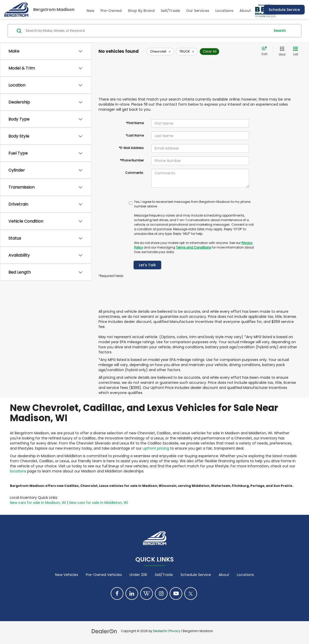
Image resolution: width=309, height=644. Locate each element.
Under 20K (138, 575)
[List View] (296, 51)
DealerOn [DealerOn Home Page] (160, 631)
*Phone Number (132, 160)
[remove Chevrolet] (160, 52)
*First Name (135, 123)
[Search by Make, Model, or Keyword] (147, 31)
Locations (224, 11)
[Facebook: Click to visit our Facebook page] (117, 593)
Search (280, 31)
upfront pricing (156, 448)
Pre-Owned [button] (111, 11)
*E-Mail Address (131, 148)
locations (18, 471)
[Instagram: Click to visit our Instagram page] (161, 593)
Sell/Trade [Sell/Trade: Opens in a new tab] (170, 11)
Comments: (134, 173)
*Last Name (135, 135)
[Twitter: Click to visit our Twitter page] (191, 593)
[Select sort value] (266, 51)
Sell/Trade (164, 575)
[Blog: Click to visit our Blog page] (147, 593)
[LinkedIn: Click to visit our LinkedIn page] (132, 593)
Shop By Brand (141, 11)
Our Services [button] (198, 11)
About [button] (245, 11)
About (224, 575)
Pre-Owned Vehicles (104, 575)
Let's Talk (147, 265)
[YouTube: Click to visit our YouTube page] (176, 593)
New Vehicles (67, 575)
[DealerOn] (104, 631)
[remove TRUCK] (187, 52)
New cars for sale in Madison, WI (38, 503)
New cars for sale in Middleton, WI (99, 503)
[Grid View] (281, 51)
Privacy (175, 631)
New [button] (91, 11)
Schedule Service (284, 10)
